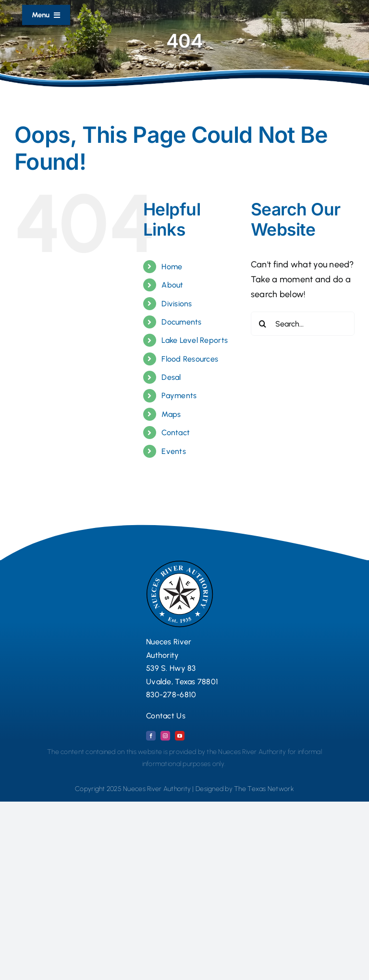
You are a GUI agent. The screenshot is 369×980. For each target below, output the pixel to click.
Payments (179, 396)
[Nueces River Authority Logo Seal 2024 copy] (180, 565)
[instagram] (165, 736)
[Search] (263, 324)
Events (174, 451)
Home (172, 267)
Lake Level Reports (195, 340)
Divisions (177, 304)
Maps (171, 414)
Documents (181, 322)
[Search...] (303, 324)
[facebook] (151, 736)
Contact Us (166, 716)
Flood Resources (190, 359)
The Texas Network (264, 789)
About (172, 285)
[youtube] (180, 736)
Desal (171, 377)
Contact (176, 433)
